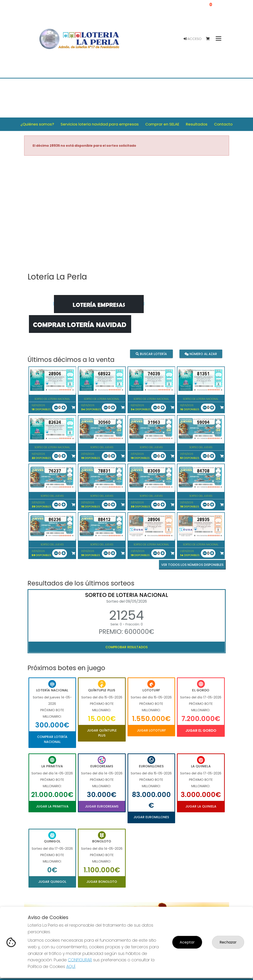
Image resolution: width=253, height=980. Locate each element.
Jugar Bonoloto (102, 882)
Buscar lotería (151, 354)
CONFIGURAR (80, 960)
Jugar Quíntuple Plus (102, 733)
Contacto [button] (223, 124)
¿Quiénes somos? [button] (37, 124)
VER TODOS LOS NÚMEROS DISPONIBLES (192, 565)
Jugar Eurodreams (102, 806)
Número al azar (201, 354)
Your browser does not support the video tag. (127, 214)
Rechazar (228, 942)
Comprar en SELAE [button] (162, 124)
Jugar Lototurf (151, 730)
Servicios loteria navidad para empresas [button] (100, 124)
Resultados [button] (197, 124)
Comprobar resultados (126, 647)
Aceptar (187, 942)
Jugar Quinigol (52, 882)
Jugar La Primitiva (52, 806)
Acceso (193, 39)
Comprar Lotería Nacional (52, 739)
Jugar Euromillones (151, 817)
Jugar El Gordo (201, 730)
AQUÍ (71, 966)
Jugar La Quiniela (201, 806)
